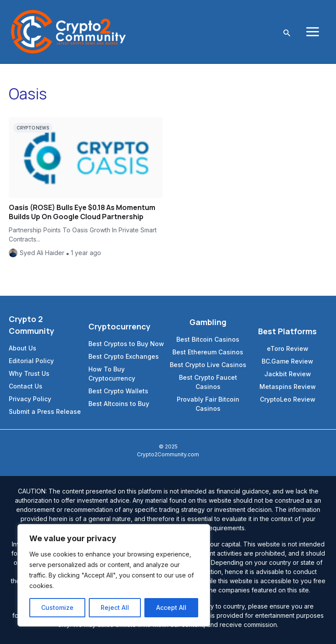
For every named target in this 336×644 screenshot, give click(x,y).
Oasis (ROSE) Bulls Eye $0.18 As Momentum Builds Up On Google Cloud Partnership (82, 212)
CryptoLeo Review (288, 399)
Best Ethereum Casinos (208, 352)
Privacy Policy (30, 399)
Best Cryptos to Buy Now (126, 344)
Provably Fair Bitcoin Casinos (208, 404)
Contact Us (26, 386)
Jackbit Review (288, 374)
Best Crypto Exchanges (124, 356)
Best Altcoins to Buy (119, 404)
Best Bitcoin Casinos (208, 339)
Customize (57, 607)
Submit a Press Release (45, 411)
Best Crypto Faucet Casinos (208, 382)
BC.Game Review (287, 361)
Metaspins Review (288, 387)
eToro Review (288, 348)
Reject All (115, 607)
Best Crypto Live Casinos (208, 365)
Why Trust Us (29, 373)
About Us (23, 348)
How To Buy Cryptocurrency (112, 374)
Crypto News (33, 128)
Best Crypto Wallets (118, 391)
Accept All (171, 607)
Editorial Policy (31, 361)
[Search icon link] (287, 32)
